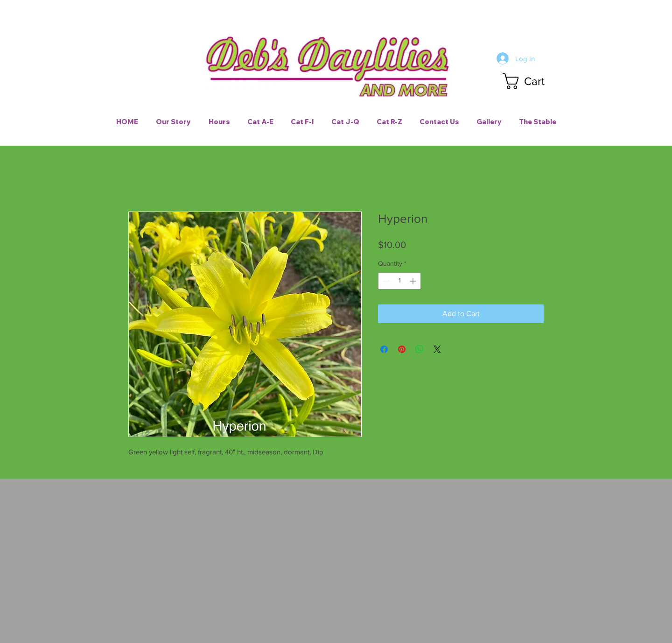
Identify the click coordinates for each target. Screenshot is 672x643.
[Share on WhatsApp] (420, 349)
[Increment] (414, 281)
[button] (532, 81)
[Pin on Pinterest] (402, 349)
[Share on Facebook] (384, 349)
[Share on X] (437, 349)
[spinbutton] (399, 281)
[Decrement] (385, 281)
